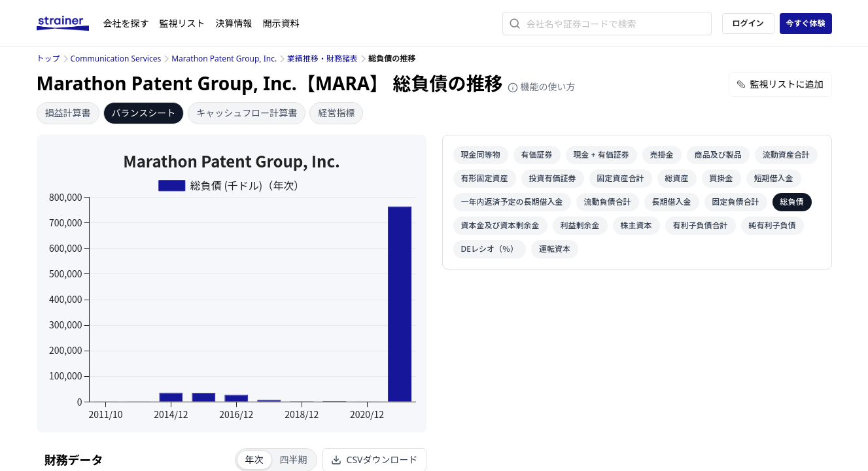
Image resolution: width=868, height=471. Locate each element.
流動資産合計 (786, 155)
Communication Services (116, 59)
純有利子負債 (773, 225)
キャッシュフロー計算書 (247, 113)
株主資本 (636, 225)
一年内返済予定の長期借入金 (512, 202)
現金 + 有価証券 (601, 155)
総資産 (677, 178)
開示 (281, 23)
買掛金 (721, 178)
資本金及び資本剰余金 (500, 225)
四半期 (294, 460)
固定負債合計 (736, 202)
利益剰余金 (580, 225)
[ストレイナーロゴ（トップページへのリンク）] (70, 24)
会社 (126, 23)
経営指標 (336, 113)
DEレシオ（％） (490, 249)
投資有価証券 (553, 178)
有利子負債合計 (701, 225)
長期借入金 (672, 202)
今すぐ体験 (805, 23)
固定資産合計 (621, 178)
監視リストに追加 (780, 84)
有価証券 (537, 155)
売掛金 (662, 155)
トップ (48, 59)
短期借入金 (774, 178)
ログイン (748, 23)
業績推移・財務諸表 (322, 59)
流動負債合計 (608, 202)
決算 (234, 23)
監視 (182, 23)
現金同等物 (481, 155)
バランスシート (144, 113)
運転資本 (555, 249)
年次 (254, 460)
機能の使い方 (542, 87)
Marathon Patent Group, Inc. (224, 59)
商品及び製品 (718, 155)
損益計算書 (68, 113)
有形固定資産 (485, 178)
